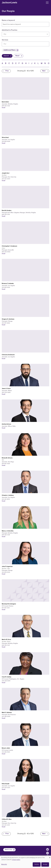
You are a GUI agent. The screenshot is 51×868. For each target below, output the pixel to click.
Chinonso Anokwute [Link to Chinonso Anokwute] (8, 355)
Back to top (8, 850)
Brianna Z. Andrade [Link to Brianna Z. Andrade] (8, 284)
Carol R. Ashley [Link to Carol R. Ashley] (7, 677)
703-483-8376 (6, 681)
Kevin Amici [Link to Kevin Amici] (5, 102)
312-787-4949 (6, 323)
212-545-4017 (6, 825)
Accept (45, 864)
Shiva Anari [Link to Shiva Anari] (5, 138)
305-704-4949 (6, 392)
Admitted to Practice (10, 30)
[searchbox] (21, 44)
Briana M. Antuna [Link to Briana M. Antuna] (7, 458)
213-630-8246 (6, 141)
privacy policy (16, 860)
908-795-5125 (6, 214)
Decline (37, 864)
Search (6, 56)
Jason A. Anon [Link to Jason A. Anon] (6, 389)
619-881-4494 (6, 463)
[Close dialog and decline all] (50, 857)
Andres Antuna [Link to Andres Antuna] (6, 424)
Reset (17, 56)
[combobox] (25, 44)
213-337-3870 (6, 499)
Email (4, 107)
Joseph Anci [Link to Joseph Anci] (6, 173)
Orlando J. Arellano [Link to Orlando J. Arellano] (8, 495)
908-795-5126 (6, 535)
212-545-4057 (6, 179)
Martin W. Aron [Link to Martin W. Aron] (6, 640)
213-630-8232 (6, 287)
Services (5, 40)
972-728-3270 (6, 787)
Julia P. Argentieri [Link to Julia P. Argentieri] (7, 567)
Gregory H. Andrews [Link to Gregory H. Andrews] (8, 319)
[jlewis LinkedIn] (47, 850)
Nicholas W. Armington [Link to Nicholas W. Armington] (9, 604)
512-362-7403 (6, 752)
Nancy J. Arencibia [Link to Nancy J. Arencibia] (8, 531)
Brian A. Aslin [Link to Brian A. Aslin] (6, 748)
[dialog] (25, 862)
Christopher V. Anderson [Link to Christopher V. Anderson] (9, 246)
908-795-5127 (6, 645)
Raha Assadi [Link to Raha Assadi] (6, 784)
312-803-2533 (6, 572)
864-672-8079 (6, 252)
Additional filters (10, 50)
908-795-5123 (6, 106)
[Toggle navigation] (47, 2)
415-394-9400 (6, 716)
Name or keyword (8, 20)
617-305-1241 (6, 608)
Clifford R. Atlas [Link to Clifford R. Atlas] (7, 819)
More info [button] (4, 864)
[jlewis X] (47, 854)
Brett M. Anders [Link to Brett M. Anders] (7, 211)
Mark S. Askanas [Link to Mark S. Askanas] (7, 713)
